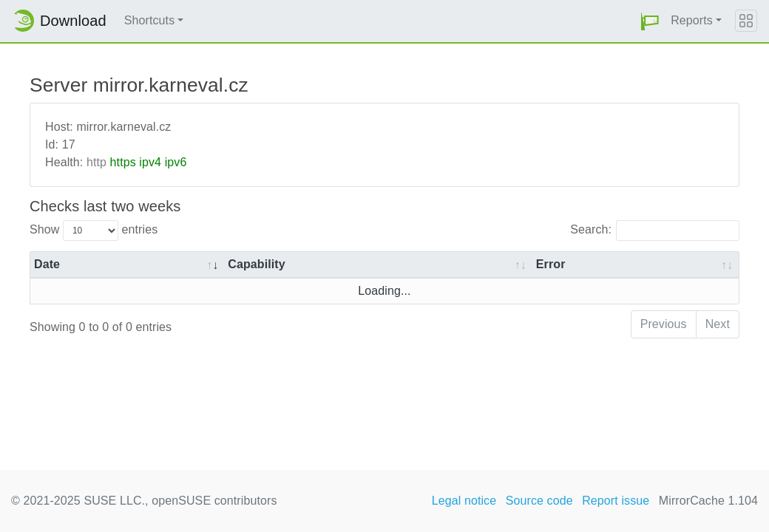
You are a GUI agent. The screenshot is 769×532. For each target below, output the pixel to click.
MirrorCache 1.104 (708, 501)
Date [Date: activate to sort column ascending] (47, 264)
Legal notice (464, 501)
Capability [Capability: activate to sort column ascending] (256, 264)
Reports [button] (692, 20)
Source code (539, 501)
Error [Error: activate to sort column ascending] (551, 264)
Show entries (94, 231)
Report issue (616, 501)
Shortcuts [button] (150, 20)
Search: (655, 231)
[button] (650, 21)
